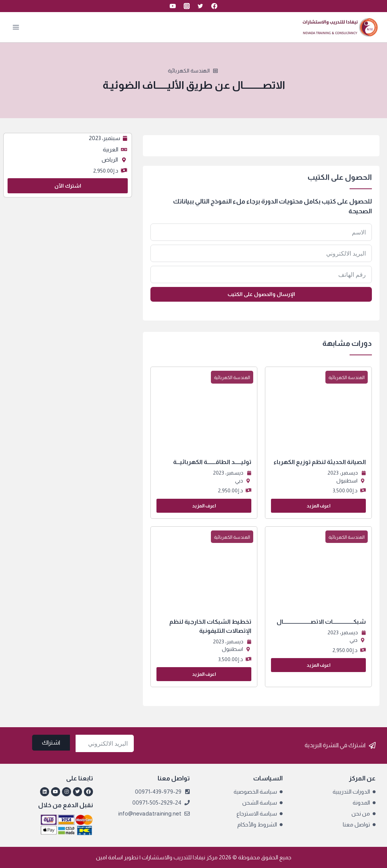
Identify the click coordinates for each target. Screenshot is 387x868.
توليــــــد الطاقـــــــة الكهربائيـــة (212, 462)
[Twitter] (200, 6)
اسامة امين (109, 857)
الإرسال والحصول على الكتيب (261, 294)
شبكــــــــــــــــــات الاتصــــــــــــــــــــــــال (321, 622)
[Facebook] (214, 6)
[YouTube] (173, 6)
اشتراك (51, 742)
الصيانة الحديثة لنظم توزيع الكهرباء (320, 462)
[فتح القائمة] (16, 27)
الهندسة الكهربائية (189, 71)
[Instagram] (187, 6)
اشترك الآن (68, 186)
